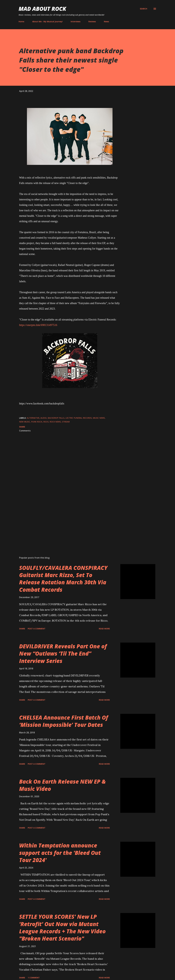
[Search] (143, 9)
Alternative (33, 418)
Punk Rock (37, 422)
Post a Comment (37, 629)
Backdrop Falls (56, 418)
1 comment (34, 978)
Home (21, 21)
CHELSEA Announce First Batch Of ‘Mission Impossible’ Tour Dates (64, 721)
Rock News (55, 422)
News (106, 21)
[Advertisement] (65, 522)
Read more (104, 629)
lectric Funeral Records (79, 418)
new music (25, 422)
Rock (46, 422)
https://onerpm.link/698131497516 (38, 325)
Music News (99, 418)
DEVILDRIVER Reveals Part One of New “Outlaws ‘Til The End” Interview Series (63, 654)
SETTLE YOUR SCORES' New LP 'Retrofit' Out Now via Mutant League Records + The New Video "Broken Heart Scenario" (62, 928)
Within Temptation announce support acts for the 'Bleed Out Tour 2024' (60, 853)
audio (44, 418)
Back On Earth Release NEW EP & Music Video (62, 785)
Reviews (92, 21)
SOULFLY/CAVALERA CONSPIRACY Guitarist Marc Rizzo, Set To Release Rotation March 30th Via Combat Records (63, 579)
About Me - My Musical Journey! (47, 21)
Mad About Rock (42, 9)
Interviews (76, 21)
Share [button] (22, 427)
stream (66, 422)
